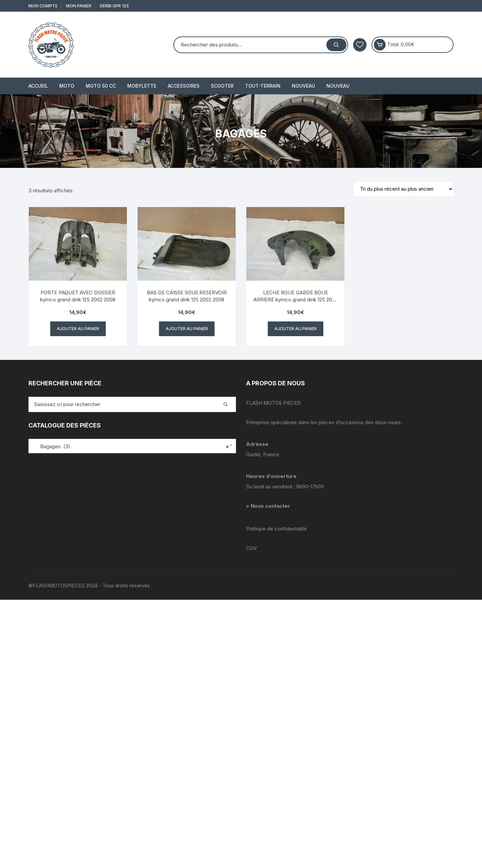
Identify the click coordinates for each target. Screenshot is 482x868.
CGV (251, 548)
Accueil (38, 86)
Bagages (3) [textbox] (131, 447)
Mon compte (43, 6)
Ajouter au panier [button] (78, 329)
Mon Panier (79, 6)
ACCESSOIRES (184, 86)
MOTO (67, 86)
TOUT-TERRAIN (263, 86)
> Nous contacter (269, 506)
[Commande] (403, 189)
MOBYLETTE (142, 86)
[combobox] (132, 446)
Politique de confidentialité (276, 529)
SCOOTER (222, 86)
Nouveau (303, 86)
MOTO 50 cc (101, 86)
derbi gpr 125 (114, 6)
